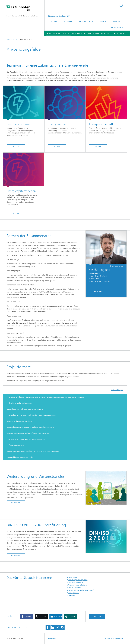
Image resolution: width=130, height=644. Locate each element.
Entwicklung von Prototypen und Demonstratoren (26, 439)
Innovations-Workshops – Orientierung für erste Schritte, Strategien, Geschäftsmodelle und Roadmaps (45, 397)
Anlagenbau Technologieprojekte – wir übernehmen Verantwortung (33, 451)
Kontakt (117, 22)
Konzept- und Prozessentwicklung (19, 421)
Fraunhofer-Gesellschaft (59, 16)
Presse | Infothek (75, 588)
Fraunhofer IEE (12, 39)
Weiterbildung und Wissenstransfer (20, 457)
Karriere (68, 22)
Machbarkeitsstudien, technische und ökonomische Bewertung (30, 427)
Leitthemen (77, 33)
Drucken (97, 616)
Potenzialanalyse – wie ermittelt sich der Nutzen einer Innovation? (32, 415)
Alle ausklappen (117, 390)
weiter (16, 147)
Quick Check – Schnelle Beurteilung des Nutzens (25, 409)
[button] (27, 617)
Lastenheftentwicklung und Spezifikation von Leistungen (28, 433)
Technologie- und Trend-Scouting (19, 403)
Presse (54, 22)
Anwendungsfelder (57, 33)
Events (103, 22)
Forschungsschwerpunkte (99, 33)
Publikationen (86, 22)
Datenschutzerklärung (114, 638)
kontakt (98, 292)
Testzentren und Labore (78, 585)
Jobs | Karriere (74, 593)
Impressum (52, 638)
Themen (72, 595)
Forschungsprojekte (76, 582)
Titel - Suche (121, 5)
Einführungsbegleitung (15, 445)
